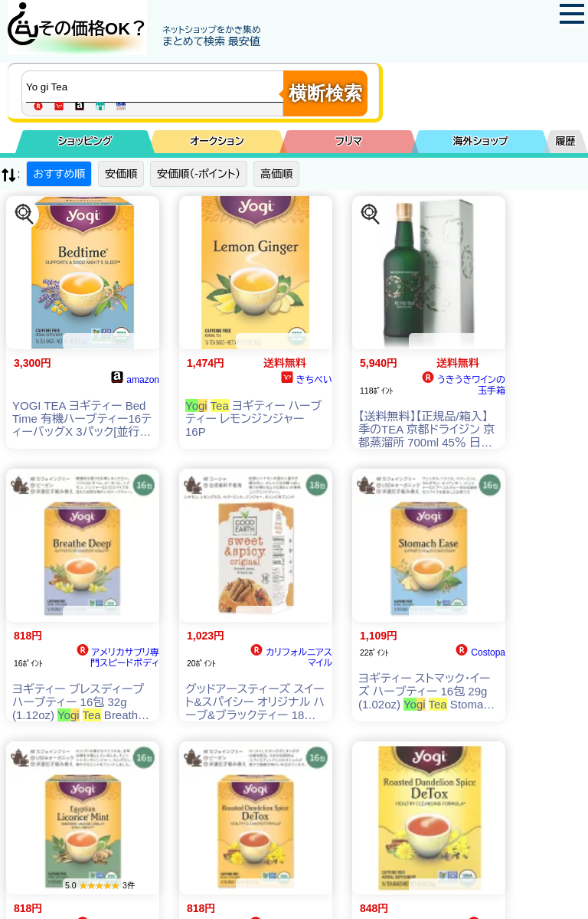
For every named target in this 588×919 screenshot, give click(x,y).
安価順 (121, 174)
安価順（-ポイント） (199, 174)
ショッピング (85, 141)
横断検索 (325, 93)
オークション (217, 141)
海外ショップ (481, 141)
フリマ (349, 141)
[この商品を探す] (24, 214)
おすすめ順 (59, 174)
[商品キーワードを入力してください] (156, 87)
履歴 (566, 141)
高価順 (276, 174)
